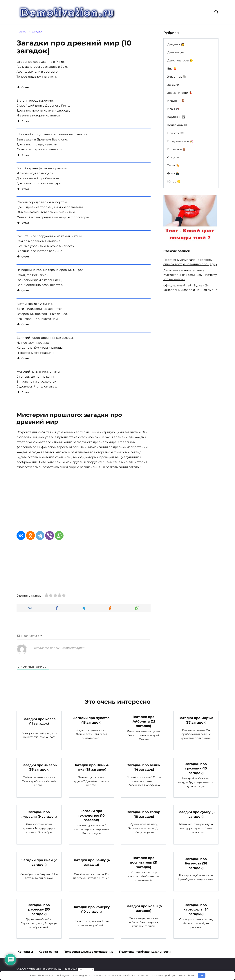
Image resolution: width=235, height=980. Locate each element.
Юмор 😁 (174, 181)
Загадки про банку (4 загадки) (91, 862)
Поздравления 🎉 (180, 141)
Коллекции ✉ (177, 125)
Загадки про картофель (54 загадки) (196, 909)
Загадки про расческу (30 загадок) (39, 909)
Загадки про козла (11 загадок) (39, 721)
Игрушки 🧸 (176, 101)
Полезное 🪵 (177, 149)
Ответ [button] (23, 87)
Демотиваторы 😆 (180, 60)
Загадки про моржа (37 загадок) (196, 720)
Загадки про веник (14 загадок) (144, 767)
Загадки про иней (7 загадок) (39, 862)
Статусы (173, 157)
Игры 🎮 (173, 109)
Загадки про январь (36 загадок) (39, 767)
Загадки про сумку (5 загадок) (196, 814)
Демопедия (176, 52)
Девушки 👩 (176, 44)
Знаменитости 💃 (180, 93)
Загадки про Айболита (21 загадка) (144, 721)
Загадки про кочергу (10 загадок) (91, 909)
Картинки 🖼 (176, 117)
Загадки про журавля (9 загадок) (39, 814)
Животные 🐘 (177, 77)
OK (202, 975)
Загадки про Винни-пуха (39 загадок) (91, 767)
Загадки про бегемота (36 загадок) (196, 863)
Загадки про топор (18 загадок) (144, 814)
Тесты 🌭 (173, 165)
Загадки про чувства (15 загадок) (91, 720)
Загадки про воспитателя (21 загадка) (144, 862)
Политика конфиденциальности (145, 952)
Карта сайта (48, 952)
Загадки (173, 85)
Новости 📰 (176, 133)
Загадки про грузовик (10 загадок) (196, 768)
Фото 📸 (173, 173)
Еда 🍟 (172, 68)
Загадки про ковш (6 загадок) (144, 908)
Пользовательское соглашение (88, 952)
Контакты (25, 952)
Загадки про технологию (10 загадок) (91, 815)
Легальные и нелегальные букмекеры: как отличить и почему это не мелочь (190, 275)
